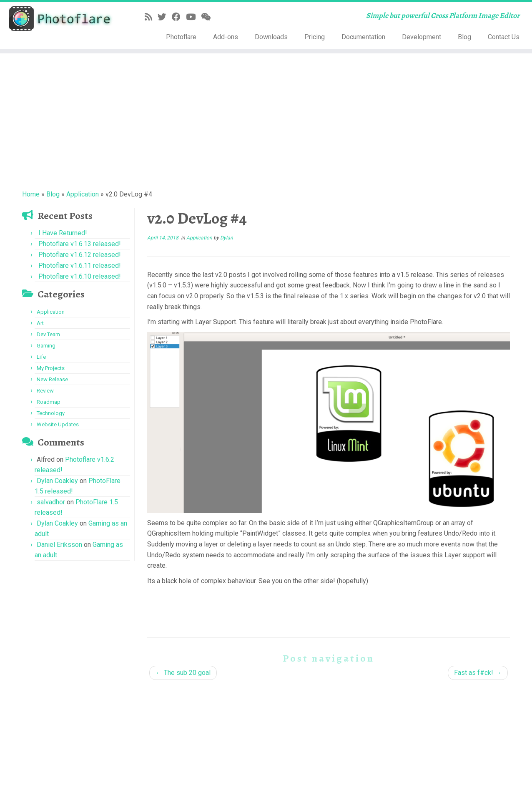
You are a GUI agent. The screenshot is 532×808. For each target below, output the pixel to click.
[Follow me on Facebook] (179, 17)
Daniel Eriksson (59, 545)
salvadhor (51, 502)
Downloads (271, 37)
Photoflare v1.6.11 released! (80, 266)
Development (422, 37)
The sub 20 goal (183, 673)
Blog (464, 37)
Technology (51, 413)
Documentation (363, 37)
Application (83, 194)
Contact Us (504, 37)
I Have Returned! (63, 233)
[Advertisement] (266, 120)
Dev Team (48, 334)
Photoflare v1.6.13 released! (80, 244)
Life (41, 357)
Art (40, 323)
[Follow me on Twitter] (165, 17)
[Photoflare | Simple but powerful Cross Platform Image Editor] (61, 19)
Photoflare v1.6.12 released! (80, 255)
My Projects (51, 368)
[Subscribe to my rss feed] (151, 17)
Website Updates (58, 424)
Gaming (46, 346)
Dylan (227, 238)
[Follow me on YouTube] (193, 17)
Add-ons (226, 37)
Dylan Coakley (57, 481)
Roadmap (49, 402)
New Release (52, 379)
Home (31, 194)
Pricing (315, 37)
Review (45, 391)
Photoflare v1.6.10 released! (80, 276)
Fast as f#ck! (478, 673)
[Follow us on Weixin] (208, 17)
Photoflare (181, 37)
